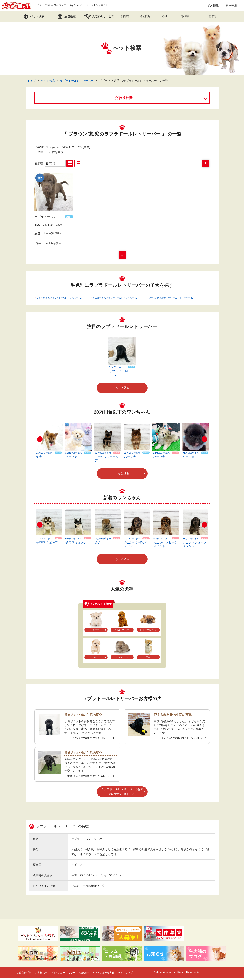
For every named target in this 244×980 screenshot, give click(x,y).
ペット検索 (48, 82)
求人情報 (213, 6)
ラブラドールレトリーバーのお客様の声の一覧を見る (122, 793)
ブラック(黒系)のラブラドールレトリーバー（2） (60, 299)
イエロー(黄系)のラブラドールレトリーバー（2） (116, 299)
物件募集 (231, 6)
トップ (32, 82)
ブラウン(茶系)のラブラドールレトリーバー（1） (172, 299)
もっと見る (122, 389)
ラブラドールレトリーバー (77, 82)
